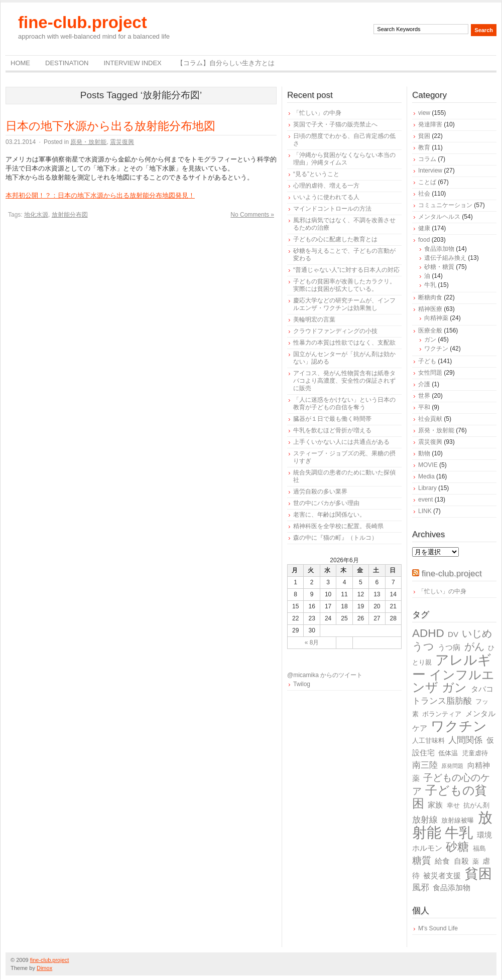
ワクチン (436, 349)
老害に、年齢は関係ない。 (329, 515)
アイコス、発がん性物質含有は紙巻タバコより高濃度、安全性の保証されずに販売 (344, 381)
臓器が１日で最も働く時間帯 (332, 419)
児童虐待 (475, 753)
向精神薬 (436, 318)
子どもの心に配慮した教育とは (335, 239)
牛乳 (430, 285)
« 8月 (312, 642)
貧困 (424, 136)
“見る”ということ (316, 174)
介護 (424, 384)
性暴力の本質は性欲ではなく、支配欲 (344, 343)
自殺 (461, 861)
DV (453, 634)
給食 (442, 861)
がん (474, 646)
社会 (424, 194)
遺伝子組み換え (445, 258)
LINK (425, 511)
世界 (424, 396)
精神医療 (430, 309)
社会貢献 (430, 419)
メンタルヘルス (439, 217)
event (425, 500)
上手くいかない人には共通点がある (341, 442)
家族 (435, 805)
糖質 (422, 860)
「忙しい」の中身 (317, 113)
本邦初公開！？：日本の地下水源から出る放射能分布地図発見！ (100, 195)
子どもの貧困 (450, 797)
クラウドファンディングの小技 (335, 331)
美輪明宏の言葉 (314, 319)
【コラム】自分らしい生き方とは (226, 63)
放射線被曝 (458, 820)
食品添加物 (439, 249)
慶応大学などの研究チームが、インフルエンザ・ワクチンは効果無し (344, 304)
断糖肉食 (430, 297)
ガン (430, 340)
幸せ (453, 805)
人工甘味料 (428, 741)
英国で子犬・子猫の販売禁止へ (335, 124)
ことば (427, 182)
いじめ (477, 633)
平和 (424, 407)
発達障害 (430, 124)
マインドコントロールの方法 (332, 209)
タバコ (482, 689)
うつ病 (449, 647)
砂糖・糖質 (439, 267)
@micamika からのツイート (325, 675)
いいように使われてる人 (326, 197)
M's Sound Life (438, 928)
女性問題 (430, 373)
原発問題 (452, 766)
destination (67, 63)
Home (20, 63)
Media (426, 476)
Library (427, 488)
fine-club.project (83, 22)
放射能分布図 (70, 215)
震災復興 (122, 142)
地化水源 (36, 215)
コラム (427, 159)
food (424, 240)
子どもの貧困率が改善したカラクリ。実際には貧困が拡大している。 (344, 285)
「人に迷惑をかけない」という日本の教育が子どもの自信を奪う (344, 403)
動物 (424, 453)
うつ (423, 646)
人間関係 (465, 740)
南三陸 (425, 765)
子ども (427, 361)
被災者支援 (442, 875)
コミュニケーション (445, 205)
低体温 (448, 753)
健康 (424, 228)
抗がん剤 (476, 805)
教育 (424, 147)
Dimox (44, 968)
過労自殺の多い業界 (320, 492)
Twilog (302, 684)
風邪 (421, 887)
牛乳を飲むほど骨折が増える (332, 430)
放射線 (425, 820)
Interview (430, 171)
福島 (479, 848)
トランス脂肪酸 (442, 701)
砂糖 (457, 847)
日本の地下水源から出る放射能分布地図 (110, 126)
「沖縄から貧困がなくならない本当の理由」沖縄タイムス (344, 159)
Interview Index (132, 63)
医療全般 (430, 331)
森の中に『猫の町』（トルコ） (335, 538)
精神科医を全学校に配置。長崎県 (338, 526)
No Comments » (252, 215)
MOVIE (428, 465)
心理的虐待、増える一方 (326, 186)
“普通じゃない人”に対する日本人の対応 (346, 270)
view (424, 113)
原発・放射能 (88, 142)
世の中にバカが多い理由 (326, 503)
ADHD (428, 633)
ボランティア (442, 714)
